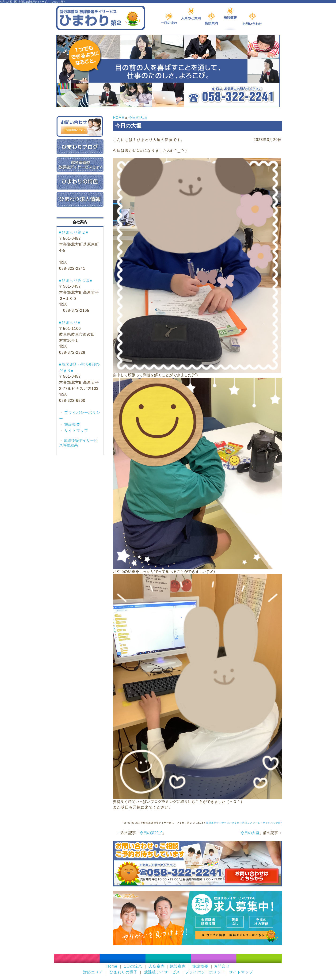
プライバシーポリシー (205, 972)
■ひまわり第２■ (74, 232)
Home (112, 966)
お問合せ (222, 966)
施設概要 (72, 424)
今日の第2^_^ (151, 833)
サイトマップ (76, 431)
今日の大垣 (138, 118)
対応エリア (93, 972)
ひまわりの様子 (124, 972)
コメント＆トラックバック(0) (265, 823)
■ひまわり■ (70, 322)
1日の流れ (133, 966)
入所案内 (157, 966)
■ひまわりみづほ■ (76, 280)
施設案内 (178, 966)
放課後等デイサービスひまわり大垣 (227, 823)
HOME (118, 118)
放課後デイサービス (162, 972)
